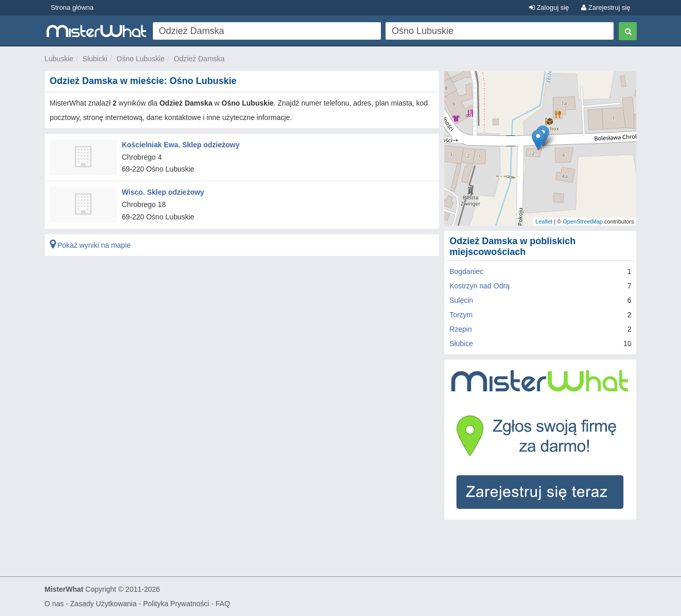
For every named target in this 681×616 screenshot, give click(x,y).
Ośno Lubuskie (140, 59)
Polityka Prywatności (176, 604)
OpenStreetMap (583, 221)
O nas (54, 604)
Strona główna (72, 7)
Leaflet (544, 221)
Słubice (461, 344)
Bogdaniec (466, 271)
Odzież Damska (199, 59)
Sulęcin (461, 300)
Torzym (461, 315)
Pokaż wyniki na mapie (90, 245)
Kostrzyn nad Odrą (479, 286)
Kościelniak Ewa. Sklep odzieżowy (181, 145)
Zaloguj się (549, 7)
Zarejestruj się (606, 7)
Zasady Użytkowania (103, 604)
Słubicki (95, 59)
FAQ (223, 604)
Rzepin (461, 329)
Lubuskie (59, 59)
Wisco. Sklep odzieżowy (163, 192)
